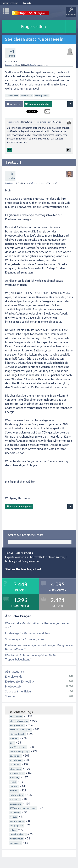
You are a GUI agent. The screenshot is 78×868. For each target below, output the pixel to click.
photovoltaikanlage (19, 721)
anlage (13, 830)
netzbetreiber (16, 795)
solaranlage (27, 96)
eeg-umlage (15, 843)
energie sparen (17, 821)
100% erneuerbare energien (23, 808)
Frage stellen (34, 27)
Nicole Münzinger (43, 122)
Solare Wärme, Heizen (19, 691)
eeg (12, 743)
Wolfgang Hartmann (37, 183)
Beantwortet (10, 183)
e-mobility (14, 778)
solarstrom (15, 765)
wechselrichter (17, 773)
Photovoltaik (32, 65)
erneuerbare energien (20, 730)
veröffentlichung (18, 747)
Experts (27, 3)
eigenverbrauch (17, 734)
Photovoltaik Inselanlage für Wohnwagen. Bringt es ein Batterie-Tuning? (39, 647)
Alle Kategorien (15, 672)
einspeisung (16, 804)
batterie (14, 786)
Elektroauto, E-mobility (19, 682)
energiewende (17, 725)
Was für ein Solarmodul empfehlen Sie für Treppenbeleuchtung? (31, 657)
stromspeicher (42, 96)
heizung (14, 791)
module (13, 817)
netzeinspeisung (18, 834)
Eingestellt (10, 65)
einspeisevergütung (19, 752)
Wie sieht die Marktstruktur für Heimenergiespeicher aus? (37, 625)
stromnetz (15, 799)
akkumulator (12, 96)
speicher (14, 738)
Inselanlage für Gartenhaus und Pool (28, 633)
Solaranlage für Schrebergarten (24, 639)
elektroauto (15, 769)
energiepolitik (16, 826)
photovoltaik (16, 717)
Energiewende (14, 677)
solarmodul (15, 813)
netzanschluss (16, 839)
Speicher (10, 696)
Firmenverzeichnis (11, 3)
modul (13, 782)
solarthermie (16, 760)
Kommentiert (13, 122)
